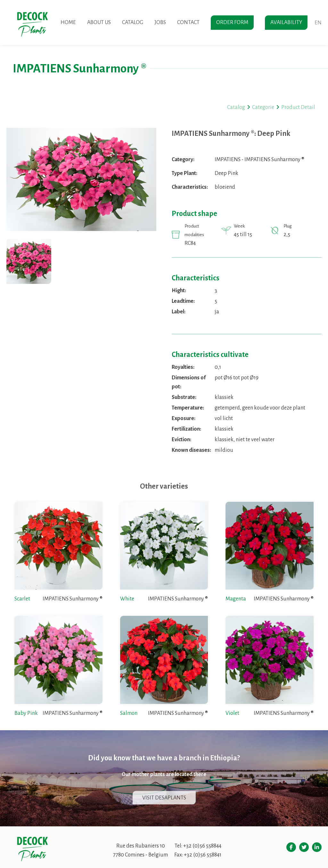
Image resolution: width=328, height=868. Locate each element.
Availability (286, 22)
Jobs (160, 22)
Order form (232, 22)
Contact (188, 22)
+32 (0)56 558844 (202, 846)
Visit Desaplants (164, 798)
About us (99, 22)
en (318, 23)
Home (68, 22)
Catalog (133, 22)
